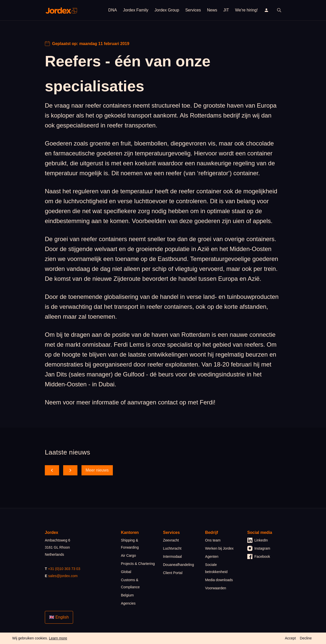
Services (193, 10)
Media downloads (219, 580)
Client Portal (173, 573)
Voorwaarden (216, 588)
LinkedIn (258, 540)
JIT (226, 10)
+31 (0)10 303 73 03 (64, 569)
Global (126, 572)
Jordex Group (167, 10)
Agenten (212, 557)
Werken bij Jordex (219, 548)
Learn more (58, 638)
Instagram (259, 548)
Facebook (259, 557)
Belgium (127, 595)
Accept (290, 638)
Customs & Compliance (130, 583)
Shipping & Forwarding (130, 544)
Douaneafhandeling (178, 565)
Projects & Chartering (138, 564)
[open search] (279, 10)
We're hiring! (246, 10)
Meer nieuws (97, 470)
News (212, 10)
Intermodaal (172, 557)
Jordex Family (136, 10)
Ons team (213, 540)
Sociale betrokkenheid (216, 568)
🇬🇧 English (59, 617)
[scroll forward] (70, 470)
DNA (113, 10)
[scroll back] (52, 470)
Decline (306, 638)
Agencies (128, 603)
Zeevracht (171, 540)
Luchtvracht (172, 548)
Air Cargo (128, 555)
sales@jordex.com (63, 576)
